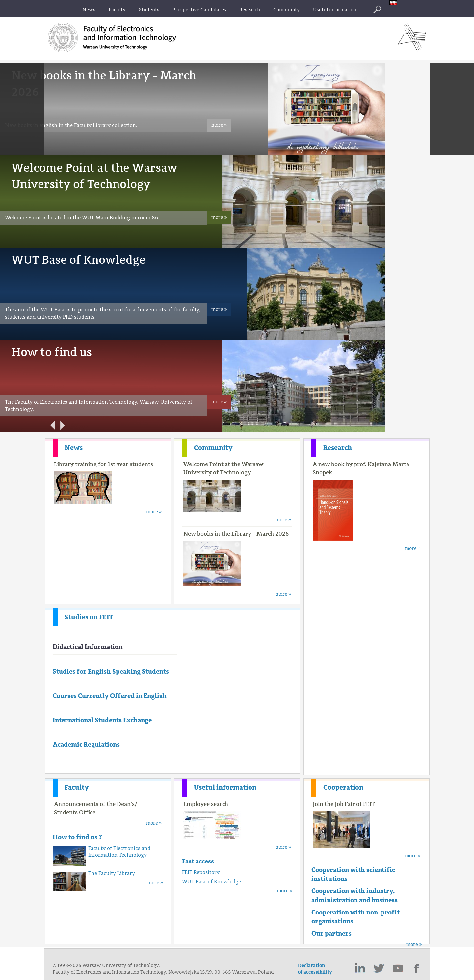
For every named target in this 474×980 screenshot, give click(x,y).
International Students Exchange (102, 720)
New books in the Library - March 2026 (236, 534)
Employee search (206, 804)
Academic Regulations (86, 744)
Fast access (198, 861)
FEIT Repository (201, 872)
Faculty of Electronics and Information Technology (119, 852)
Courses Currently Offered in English (110, 696)
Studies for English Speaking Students (111, 671)
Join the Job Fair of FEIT (344, 804)
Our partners (331, 933)
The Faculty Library (112, 873)
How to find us (52, 352)
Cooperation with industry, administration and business (355, 895)
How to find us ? (77, 837)
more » (219, 125)
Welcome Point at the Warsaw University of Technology (223, 468)
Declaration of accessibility (315, 969)
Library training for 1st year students (104, 464)
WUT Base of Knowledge (79, 260)
